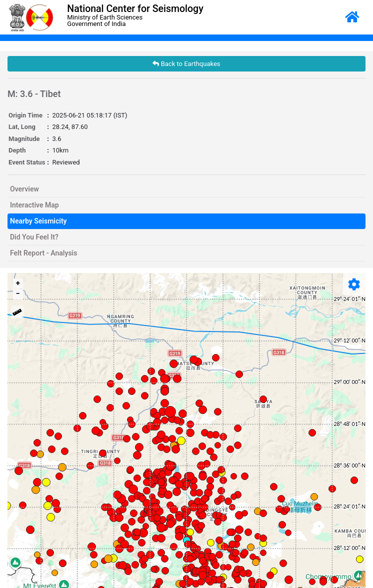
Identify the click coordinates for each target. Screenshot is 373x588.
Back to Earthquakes (186, 64)
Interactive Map (34, 205)
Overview (24, 189)
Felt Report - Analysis (43, 253)
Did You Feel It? (34, 237)
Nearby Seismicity (38, 221)
